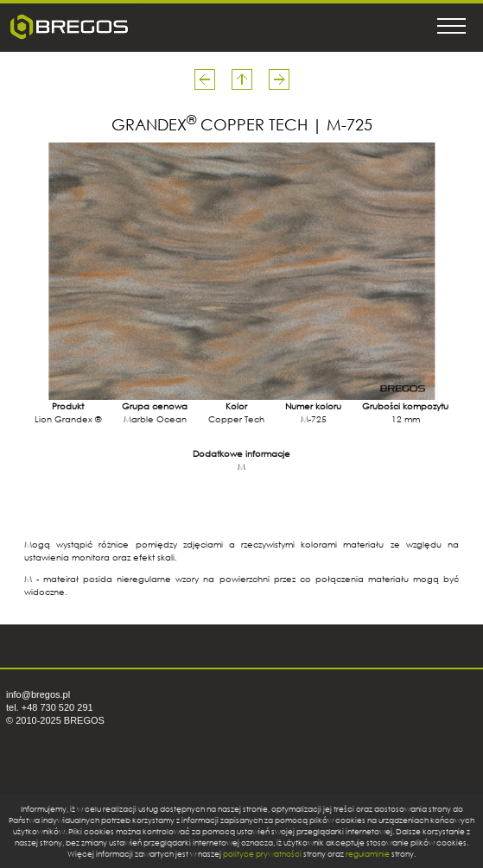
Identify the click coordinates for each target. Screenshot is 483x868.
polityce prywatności (262, 854)
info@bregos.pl (38, 694)
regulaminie (368, 854)
